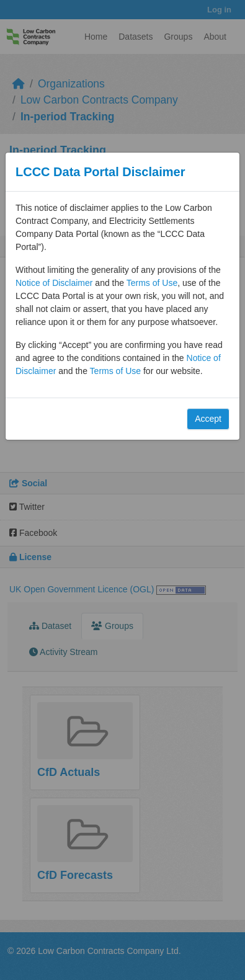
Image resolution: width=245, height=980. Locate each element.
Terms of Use (152, 283)
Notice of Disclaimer (54, 283)
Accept (208, 419)
